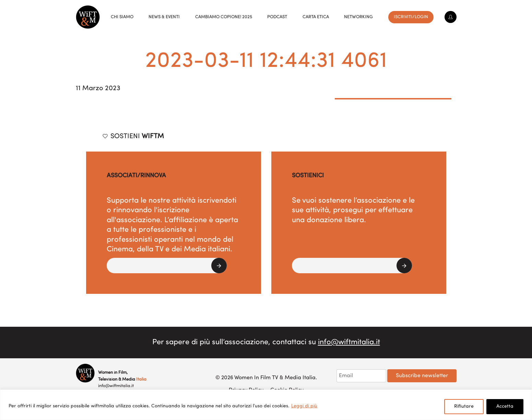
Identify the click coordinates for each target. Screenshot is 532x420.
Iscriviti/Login (411, 17)
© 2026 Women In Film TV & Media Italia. (266, 378)
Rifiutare (464, 406)
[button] (167, 266)
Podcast (277, 17)
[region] (266, 405)
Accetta (505, 406)
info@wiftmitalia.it (349, 342)
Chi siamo (122, 17)
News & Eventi (164, 17)
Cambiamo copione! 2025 (224, 17)
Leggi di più (304, 406)
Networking (358, 17)
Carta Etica (316, 17)
